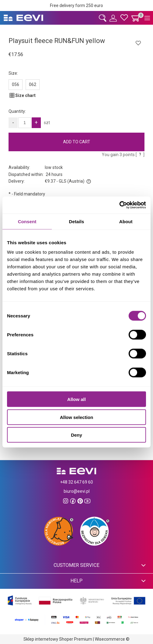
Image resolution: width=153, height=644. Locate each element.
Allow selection (76, 417)
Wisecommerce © (112, 639)
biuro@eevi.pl (77, 491)
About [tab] (126, 221)
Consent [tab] (27, 221)
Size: (13, 73)
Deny (77, 435)
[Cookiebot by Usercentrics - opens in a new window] (119, 205)
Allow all (77, 399)
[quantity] (25, 123)
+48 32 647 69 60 (76, 482)
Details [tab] (76, 221)
